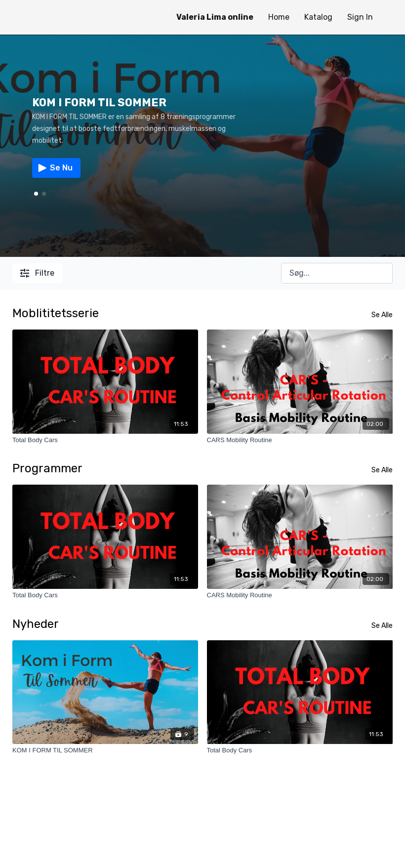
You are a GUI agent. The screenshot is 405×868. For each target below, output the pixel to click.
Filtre (37, 273)
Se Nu (54, 168)
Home (279, 17)
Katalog (318, 17)
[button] (44, 194)
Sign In (360, 17)
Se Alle (382, 315)
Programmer (47, 468)
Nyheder (36, 624)
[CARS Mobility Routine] (300, 440)
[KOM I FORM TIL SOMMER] (105, 750)
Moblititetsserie (56, 313)
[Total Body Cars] (105, 440)
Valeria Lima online (215, 17)
